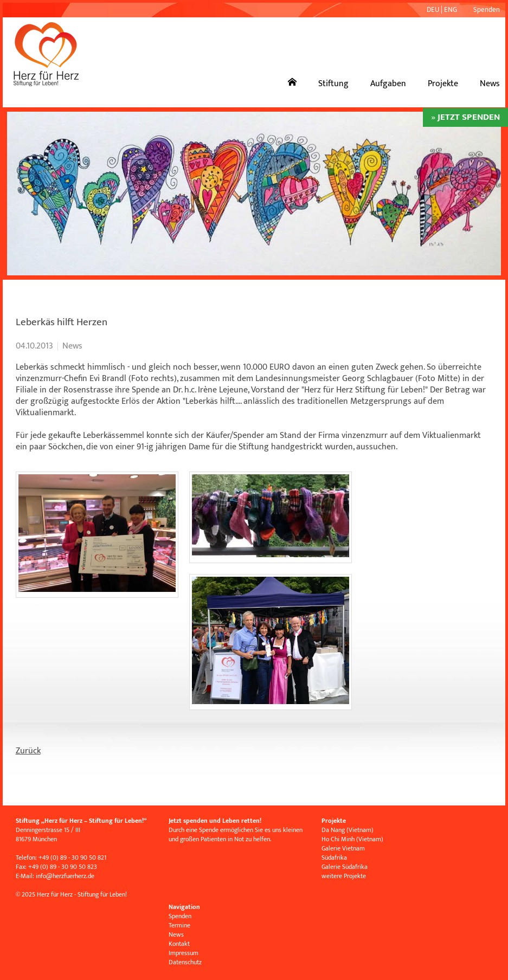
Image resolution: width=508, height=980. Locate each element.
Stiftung (333, 84)
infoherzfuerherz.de (65, 876)
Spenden (487, 10)
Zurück (28, 751)
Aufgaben (388, 84)
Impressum (184, 953)
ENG (451, 10)
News (490, 84)
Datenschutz (185, 962)
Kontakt (179, 944)
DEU (433, 10)
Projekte (443, 84)
